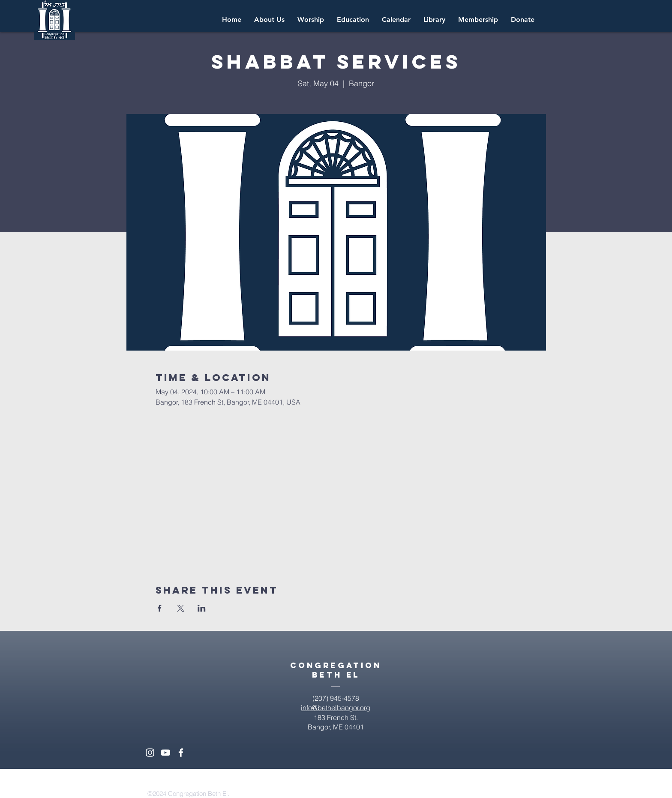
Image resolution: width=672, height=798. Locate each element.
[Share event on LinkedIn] (202, 608)
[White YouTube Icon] (165, 753)
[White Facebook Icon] (181, 753)
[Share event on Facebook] (160, 608)
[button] (396, 20)
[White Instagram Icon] (150, 753)
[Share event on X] (181, 608)
